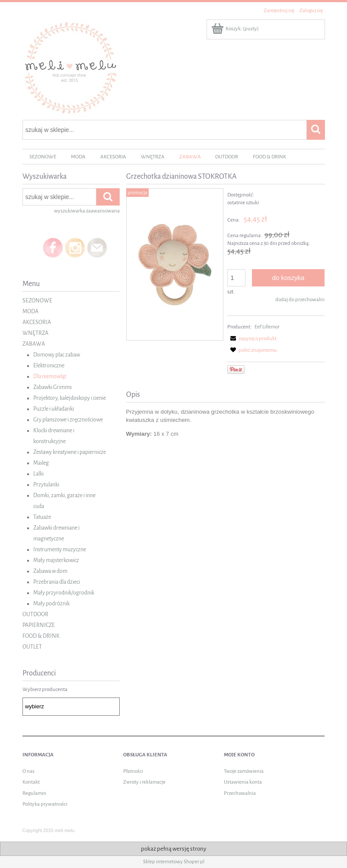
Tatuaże (42, 517)
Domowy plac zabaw (57, 355)
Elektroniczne (49, 366)
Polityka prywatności (45, 804)
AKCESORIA (37, 322)
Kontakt (31, 782)
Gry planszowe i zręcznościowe (68, 420)
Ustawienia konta (243, 782)
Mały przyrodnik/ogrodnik (64, 593)
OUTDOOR (35, 614)
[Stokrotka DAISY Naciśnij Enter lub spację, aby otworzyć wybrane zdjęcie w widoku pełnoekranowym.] (175, 264)
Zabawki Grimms (53, 387)
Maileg (41, 463)
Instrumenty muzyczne (60, 550)
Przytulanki (46, 485)
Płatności (133, 771)
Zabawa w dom (50, 571)
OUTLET (32, 647)
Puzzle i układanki (54, 409)
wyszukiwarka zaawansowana (87, 211)
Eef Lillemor (267, 327)
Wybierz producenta (45, 690)
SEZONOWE (37, 301)
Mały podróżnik (51, 604)
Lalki (38, 474)
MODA (30, 312)
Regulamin (34, 793)
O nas (29, 771)
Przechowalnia (240, 793)
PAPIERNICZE (39, 625)
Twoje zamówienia (244, 771)
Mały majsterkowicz (56, 560)
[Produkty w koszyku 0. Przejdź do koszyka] (236, 29)
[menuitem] (43, 157)
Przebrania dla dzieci (57, 582)
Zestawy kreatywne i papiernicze (70, 452)
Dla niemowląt (50, 376)
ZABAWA (34, 344)
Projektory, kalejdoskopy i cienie (70, 398)
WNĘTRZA (35, 333)
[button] (252, 339)
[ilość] (236, 278)
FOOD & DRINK (41, 636)
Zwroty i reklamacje (144, 782)
